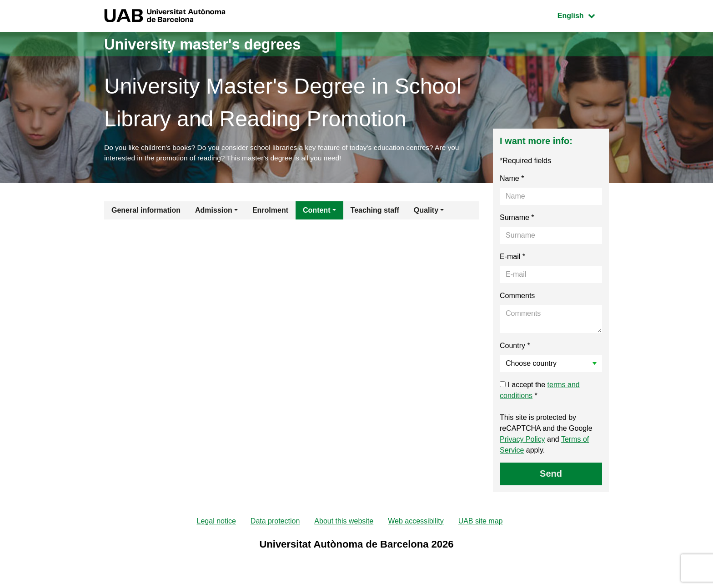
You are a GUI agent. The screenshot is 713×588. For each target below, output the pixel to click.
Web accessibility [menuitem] (416, 523)
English (583, 15)
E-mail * (512, 258)
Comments (517, 297)
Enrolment (270, 212)
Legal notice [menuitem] (216, 523)
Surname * (517, 219)
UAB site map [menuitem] (481, 523)
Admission (214, 212)
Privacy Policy (522, 441)
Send (551, 475)
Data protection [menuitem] (275, 523)
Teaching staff (375, 212)
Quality (426, 212)
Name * (512, 180)
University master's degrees (213, 44)
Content (316, 212)
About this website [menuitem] (344, 523)
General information (146, 212)
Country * (515, 347)
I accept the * (540, 391)
